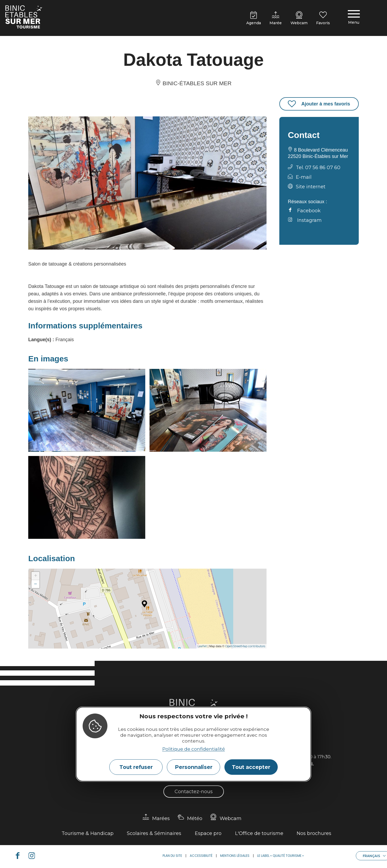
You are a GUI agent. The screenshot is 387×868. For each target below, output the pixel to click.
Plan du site (172, 856)
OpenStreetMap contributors (245, 646)
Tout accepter (251, 767)
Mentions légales (235, 856)
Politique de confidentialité (194, 749)
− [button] (36, 584)
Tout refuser (136, 767)
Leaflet (202, 646)
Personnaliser (194, 767)
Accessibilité (201, 856)
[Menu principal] (354, 18)
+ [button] (36, 576)
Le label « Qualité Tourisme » (281, 856)
